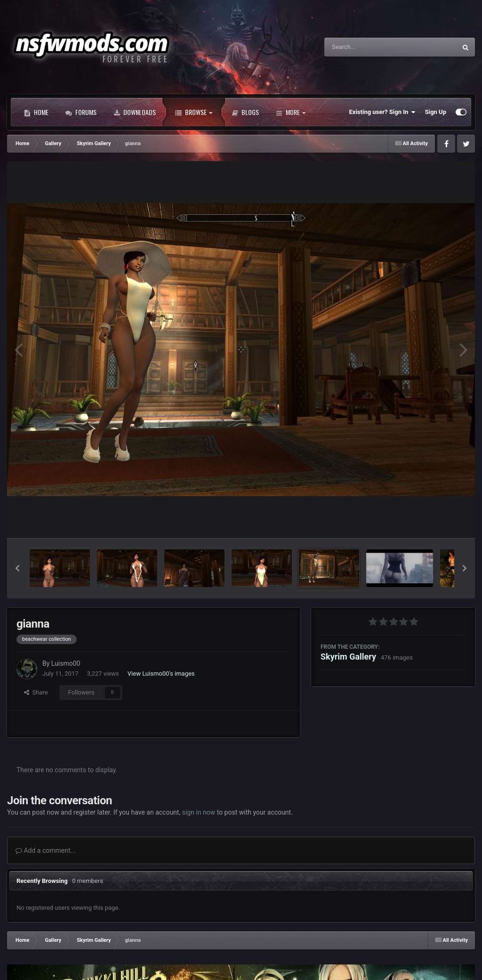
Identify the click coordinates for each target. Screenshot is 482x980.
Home (36, 112)
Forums (81, 112)
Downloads (135, 112)
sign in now (199, 812)
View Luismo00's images (161, 674)
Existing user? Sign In (382, 112)
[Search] (367, 47)
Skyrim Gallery (348, 657)
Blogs (245, 112)
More (291, 112)
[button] (17, 568)
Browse (194, 112)
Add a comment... (46, 850)
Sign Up (436, 112)
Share (36, 692)
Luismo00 (66, 663)
